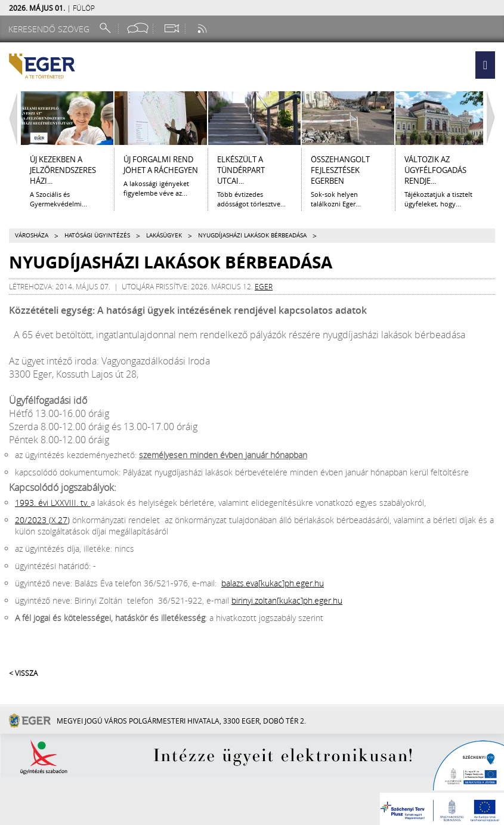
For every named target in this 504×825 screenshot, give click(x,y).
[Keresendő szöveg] (51, 29)
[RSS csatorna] (203, 28)
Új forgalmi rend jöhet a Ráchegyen (161, 165)
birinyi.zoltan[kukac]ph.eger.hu (287, 600)
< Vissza (23, 673)
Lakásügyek (164, 235)
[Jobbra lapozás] (494, 118)
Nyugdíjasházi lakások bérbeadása (252, 235)
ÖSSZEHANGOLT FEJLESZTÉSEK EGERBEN (340, 170)
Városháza (32, 235)
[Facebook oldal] (138, 28)
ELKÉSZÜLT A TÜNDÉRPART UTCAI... (241, 170)
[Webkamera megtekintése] (171, 28)
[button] (485, 65)
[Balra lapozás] (10, 118)
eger (264, 286)
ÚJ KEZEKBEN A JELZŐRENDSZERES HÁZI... (63, 170)
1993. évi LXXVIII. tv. (53, 503)
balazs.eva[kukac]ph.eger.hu (273, 583)
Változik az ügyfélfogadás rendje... (435, 170)
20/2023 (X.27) (42, 520)
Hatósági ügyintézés (97, 235)
